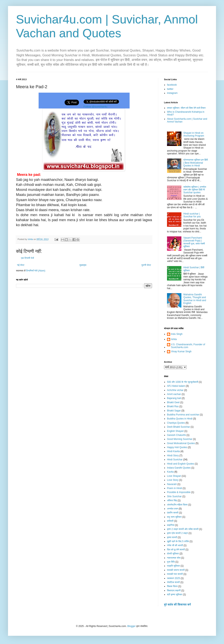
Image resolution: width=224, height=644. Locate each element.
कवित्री (170, 521)
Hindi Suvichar (175, 460)
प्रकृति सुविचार (173, 566)
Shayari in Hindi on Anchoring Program (194, 134)
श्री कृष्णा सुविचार (175, 594)
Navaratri (172, 484)
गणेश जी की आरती (175, 545)
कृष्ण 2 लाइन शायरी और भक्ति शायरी (183, 529)
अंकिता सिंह (172, 500)
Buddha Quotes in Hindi (180, 419)
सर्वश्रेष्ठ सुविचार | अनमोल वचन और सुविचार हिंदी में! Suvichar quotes (195, 190)
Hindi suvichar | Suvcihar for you (192, 215)
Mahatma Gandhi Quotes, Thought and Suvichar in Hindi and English (195, 299)
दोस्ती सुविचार (173, 554)
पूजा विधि (171, 562)
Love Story (173, 480)
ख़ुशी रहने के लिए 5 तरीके (178, 541)
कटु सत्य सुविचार (174, 517)
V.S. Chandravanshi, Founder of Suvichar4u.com (188, 346)
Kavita (170, 472)
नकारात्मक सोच (174, 558)
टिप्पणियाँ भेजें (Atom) (36, 271)
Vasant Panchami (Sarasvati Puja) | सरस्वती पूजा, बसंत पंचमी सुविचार (194, 242)
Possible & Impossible (179, 492)
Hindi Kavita (173, 451)
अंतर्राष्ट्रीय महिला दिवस (177, 505)
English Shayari (175, 431)
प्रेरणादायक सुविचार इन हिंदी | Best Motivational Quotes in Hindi (196, 163)
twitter (170, 89)
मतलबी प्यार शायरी (175, 574)
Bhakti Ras (173, 406)
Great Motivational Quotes (181, 443)
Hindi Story (173, 456)
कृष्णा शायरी (172, 537)
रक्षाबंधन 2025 (173, 578)
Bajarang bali (174, 398)
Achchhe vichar (175, 390)
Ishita (174, 339)
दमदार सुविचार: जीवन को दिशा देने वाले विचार (186, 108)
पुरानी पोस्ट (146, 265)
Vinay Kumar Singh (181, 351)
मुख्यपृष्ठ (83, 265)
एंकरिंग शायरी (173, 513)
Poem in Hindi (174, 488)
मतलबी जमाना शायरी (176, 570)
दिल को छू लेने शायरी (176, 550)
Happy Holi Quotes (177, 447)
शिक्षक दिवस (172, 586)
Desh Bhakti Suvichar (178, 427)
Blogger (131, 626)
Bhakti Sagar (174, 411)
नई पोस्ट (21, 265)
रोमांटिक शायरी (173, 582)
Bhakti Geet (173, 402)
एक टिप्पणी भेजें (27, 258)
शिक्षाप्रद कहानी (174, 590)
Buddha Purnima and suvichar (183, 415)
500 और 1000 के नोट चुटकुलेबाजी (182, 382)
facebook (172, 85)
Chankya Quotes (176, 423)
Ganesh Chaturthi (176, 435)
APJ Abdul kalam (176, 386)
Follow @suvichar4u (95, 107)
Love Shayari (174, 476)
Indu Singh (177, 334)
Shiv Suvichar (174, 496)
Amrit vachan (174, 394)
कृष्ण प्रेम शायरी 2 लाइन (177, 533)
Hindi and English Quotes (180, 464)
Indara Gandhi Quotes (179, 468)
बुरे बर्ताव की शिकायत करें (177, 605)
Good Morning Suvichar (180, 439)
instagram (172, 93)
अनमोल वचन (173, 509)
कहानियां (171, 525)
